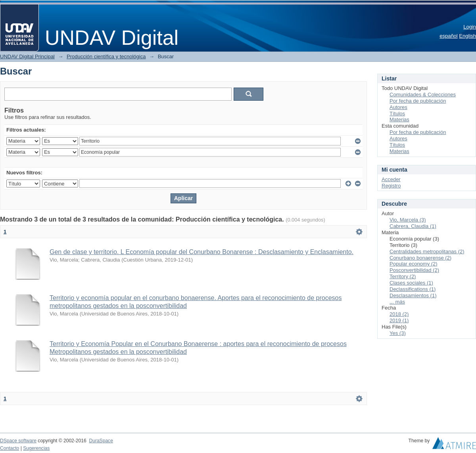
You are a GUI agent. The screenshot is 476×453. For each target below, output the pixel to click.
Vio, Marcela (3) (408, 220)
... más (397, 302)
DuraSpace (101, 441)
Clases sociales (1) (411, 283)
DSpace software (18, 441)
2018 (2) (399, 314)
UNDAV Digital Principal (27, 56)
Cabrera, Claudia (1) (413, 226)
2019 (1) (399, 320)
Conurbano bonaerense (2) (420, 258)
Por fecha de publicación (418, 101)
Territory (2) (403, 276)
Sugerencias (36, 448)
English (467, 36)
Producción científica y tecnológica (106, 56)
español (449, 36)
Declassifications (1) (413, 289)
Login (470, 27)
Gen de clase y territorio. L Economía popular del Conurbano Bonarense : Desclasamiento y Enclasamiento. (202, 252)
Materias (399, 119)
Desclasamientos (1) (413, 295)
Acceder (391, 179)
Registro (391, 186)
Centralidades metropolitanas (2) (427, 251)
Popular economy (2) (414, 264)
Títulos (397, 114)
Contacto (10, 448)
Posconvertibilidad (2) (414, 270)
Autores (398, 107)
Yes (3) (398, 333)
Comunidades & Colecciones (423, 95)
